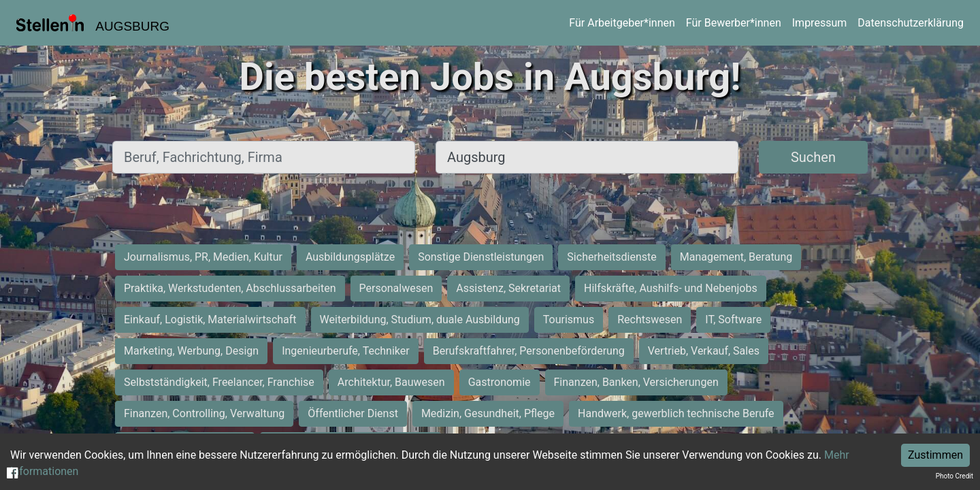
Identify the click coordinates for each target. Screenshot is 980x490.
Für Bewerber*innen (734, 23)
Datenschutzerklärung (911, 23)
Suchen (813, 157)
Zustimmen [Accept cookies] (935, 455)
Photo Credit (954, 476)
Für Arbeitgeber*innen (622, 23)
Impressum (820, 23)
